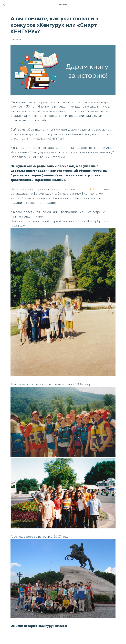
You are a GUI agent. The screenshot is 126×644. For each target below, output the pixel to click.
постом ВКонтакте (89, 189)
